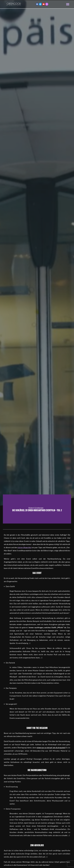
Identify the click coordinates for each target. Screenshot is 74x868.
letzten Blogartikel (24, 547)
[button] (68, 4)
